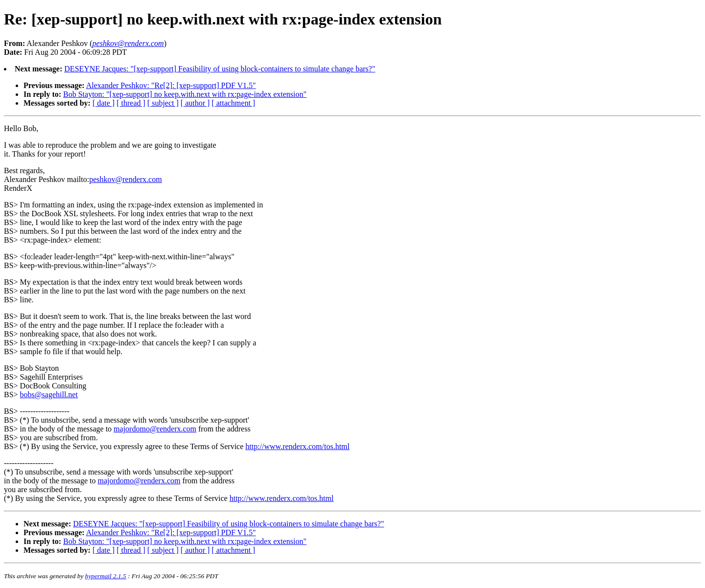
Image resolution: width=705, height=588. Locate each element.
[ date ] (104, 103)
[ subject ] (163, 103)
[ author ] (195, 103)
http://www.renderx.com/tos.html (297, 446)
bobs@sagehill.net (49, 395)
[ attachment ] (233, 103)
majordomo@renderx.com (155, 429)
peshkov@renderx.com (125, 179)
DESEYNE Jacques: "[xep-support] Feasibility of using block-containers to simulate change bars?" (220, 69)
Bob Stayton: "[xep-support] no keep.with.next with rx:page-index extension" (185, 94)
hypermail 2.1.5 (106, 576)
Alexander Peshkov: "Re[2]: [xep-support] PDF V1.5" (171, 85)
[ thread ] (131, 103)
